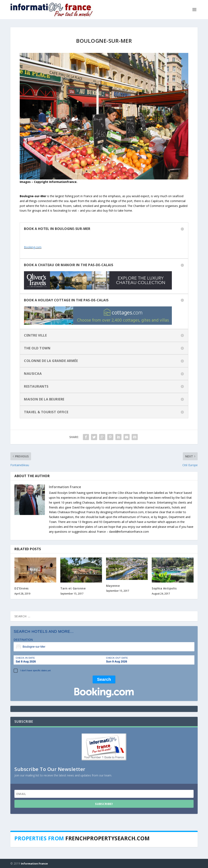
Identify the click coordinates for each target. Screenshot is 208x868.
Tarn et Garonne (73, 588)
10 (118, 171)
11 (121, 171)
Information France (65, 486)
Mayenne (113, 585)
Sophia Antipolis (164, 588)
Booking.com (33, 247)
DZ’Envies (22, 588)
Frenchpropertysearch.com (107, 838)
